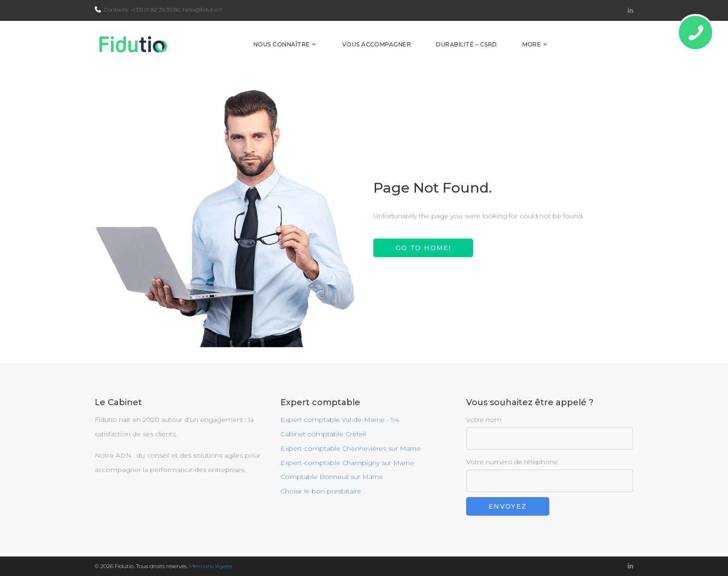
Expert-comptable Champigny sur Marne (347, 463)
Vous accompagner (445, 52)
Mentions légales (211, 566)
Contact (606, 52)
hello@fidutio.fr (203, 10)
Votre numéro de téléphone (550, 475)
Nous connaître (350, 52)
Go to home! (423, 263)
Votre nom (550, 433)
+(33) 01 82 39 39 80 (155, 10)
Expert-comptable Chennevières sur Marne (351, 448)
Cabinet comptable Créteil (323, 434)
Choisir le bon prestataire (321, 492)
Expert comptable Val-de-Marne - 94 (340, 420)
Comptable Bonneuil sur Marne (332, 477)
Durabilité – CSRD (535, 52)
